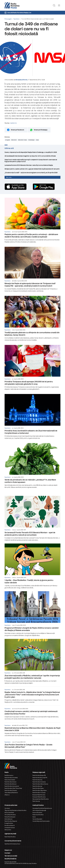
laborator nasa (22, 140)
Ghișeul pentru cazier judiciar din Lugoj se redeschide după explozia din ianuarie (32, 169)
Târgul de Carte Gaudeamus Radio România (15, 810)
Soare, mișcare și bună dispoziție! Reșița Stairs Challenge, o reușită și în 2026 (32, 152)
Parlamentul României (38, 815)
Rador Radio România (10, 837)
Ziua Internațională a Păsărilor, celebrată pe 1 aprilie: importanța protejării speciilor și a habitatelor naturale (32, 662)
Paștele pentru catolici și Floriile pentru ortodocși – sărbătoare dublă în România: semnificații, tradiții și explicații (32, 220)
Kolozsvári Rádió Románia (39, 797)
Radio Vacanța (36, 801)
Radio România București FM (40, 778)
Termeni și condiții (11, 856)
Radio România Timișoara (39, 793)
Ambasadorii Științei (10, 828)
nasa (37, 140)
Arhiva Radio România (10, 815)
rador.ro (13, 123)
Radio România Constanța (39, 782)
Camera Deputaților (37, 819)
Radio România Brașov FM (39, 775)
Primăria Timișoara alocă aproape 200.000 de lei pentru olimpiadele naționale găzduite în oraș (32, 368)
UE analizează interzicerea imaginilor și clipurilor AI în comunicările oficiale (32, 156)
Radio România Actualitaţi (11, 778)
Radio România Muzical (10, 784)
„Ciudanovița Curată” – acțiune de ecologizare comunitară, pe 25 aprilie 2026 (32, 173)
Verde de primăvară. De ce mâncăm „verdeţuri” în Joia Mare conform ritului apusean (32, 466)
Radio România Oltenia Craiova (40, 784)
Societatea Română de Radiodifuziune (42, 808)
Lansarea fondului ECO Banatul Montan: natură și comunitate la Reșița (32, 165)
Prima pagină (8, 19)
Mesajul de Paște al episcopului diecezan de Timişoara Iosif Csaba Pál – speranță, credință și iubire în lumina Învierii (32, 269)
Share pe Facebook (17, 130)
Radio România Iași (37, 786)
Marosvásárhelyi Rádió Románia (41, 799)
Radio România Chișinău (11, 790)
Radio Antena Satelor (10, 780)
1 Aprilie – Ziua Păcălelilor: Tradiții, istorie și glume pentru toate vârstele (32, 566)
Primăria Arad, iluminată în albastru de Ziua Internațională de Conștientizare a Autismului (32, 417)
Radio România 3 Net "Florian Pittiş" (13, 788)
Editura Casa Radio (9, 813)
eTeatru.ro (7, 795)
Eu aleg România (9, 823)
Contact (7, 853)
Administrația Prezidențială (39, 810)
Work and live (8, 830)
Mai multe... (9, 177)
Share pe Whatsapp (41, 130)
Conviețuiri (7, 808)
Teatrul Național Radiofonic (11, 793)
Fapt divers (16, 19)
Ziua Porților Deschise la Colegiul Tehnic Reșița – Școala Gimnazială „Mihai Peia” (32, 746)
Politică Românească (10, 817)
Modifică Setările (10, 859)
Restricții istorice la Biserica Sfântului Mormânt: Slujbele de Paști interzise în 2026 (32, 730)
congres (8, 140)
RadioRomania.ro (9, 775)
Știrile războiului (9, 819)
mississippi (31, 140)
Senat (34, 817)
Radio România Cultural (10, 782)
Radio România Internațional (12, 786)
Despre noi (8, 850)
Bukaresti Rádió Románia (39, 795)
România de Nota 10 (10, 825)
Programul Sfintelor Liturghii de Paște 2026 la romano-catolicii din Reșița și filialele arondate (32, 614)
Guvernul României (37, 813)
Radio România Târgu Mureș (40, 790)
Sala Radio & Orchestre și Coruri (12, 844)
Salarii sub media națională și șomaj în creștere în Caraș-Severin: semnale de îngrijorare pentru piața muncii (32, 161)
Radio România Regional (11, 821)
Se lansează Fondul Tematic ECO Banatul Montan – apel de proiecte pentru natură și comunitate (32, 519)
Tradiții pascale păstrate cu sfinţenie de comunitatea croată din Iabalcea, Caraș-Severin (32, 319)
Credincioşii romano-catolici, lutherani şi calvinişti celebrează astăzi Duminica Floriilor (32, 713)
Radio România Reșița (38, 788)
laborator (14, 140)
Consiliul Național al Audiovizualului (41, 821)
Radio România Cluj (37, 780)
